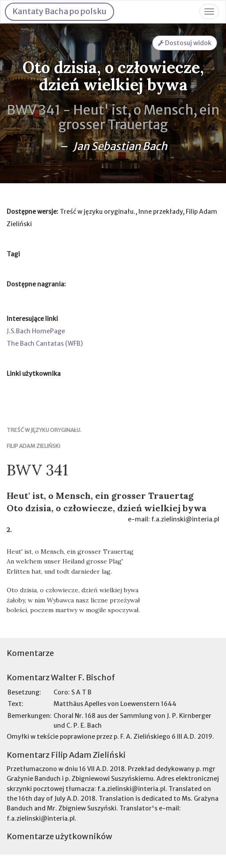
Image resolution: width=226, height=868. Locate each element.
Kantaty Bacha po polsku (59, 11)
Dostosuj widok (185, 43)
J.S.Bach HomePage (36, 331)
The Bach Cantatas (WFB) (45, 343)
